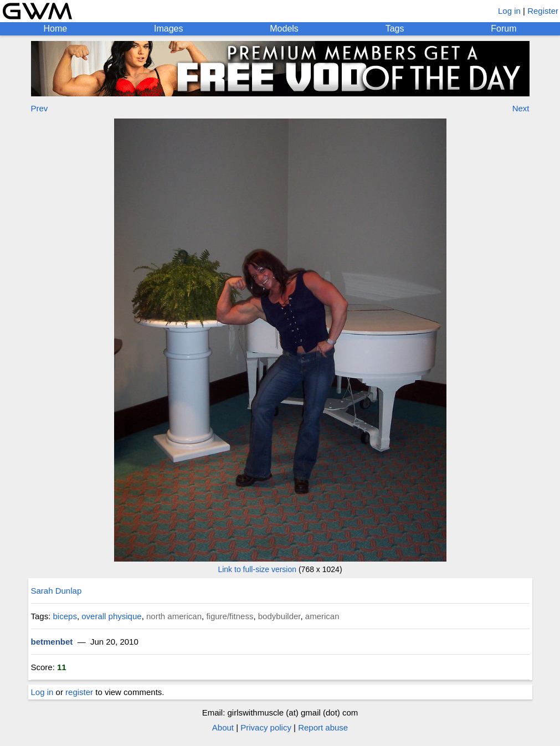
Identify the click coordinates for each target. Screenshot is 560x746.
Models (284, 29)
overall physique (111, 616)
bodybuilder (279, 616)
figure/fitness (230, 616)
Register (543, 11)
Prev (40, 108)
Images (168, 29)
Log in (509, 11)
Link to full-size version (257, 569)
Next (521, 108)
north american (174, 616)
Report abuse (323, 727)
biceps (65, 616)
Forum (504, 29)
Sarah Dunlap (56, 591)
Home (55, 29)
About (223, 727)
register (79, 692)
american (322, 616)
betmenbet (52, 642)
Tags (395, 29)
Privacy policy (266, 727)
